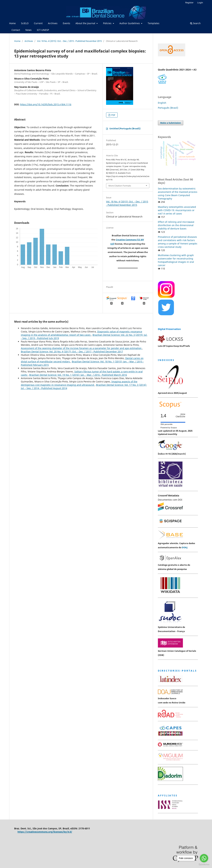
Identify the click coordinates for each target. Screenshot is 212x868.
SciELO (25, 23)
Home (12, 23)
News (28, 30)
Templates (154, 23)
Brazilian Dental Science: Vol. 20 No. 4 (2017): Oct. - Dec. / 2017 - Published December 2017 (72, 352)
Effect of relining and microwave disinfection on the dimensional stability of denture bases (176, 225)
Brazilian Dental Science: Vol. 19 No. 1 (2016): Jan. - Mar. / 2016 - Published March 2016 (78, 375)
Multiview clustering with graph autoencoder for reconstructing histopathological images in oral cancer (176, 260)
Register (189, 2)
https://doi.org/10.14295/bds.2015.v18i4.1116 (46, 104)
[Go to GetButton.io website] (204, 865)
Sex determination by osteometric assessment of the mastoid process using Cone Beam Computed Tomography (178, 194)
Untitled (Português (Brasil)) (125, 128)
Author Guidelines (130, 23)
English (162, 103)
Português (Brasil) (168, 108)
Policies (108, 23)
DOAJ (185, 547)
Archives (53, 23)
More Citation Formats (120, 186)
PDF (113, 115)
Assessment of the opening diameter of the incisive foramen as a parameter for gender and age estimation (82, 348)
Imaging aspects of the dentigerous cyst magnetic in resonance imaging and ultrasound (79, 383)
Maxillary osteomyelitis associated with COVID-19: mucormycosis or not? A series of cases (177, 210)
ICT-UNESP (43, 30)
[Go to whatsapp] (204, 858)
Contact (16, 30)
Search (195, 23)
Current (38, 23)
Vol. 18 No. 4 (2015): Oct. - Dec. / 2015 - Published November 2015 (69, 41)
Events (66, 23)
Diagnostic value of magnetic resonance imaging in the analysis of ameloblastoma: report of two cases (82, 333)
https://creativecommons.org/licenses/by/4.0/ (45, 832)
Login (200, 2)
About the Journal (86, 23)
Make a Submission (171, 123)
